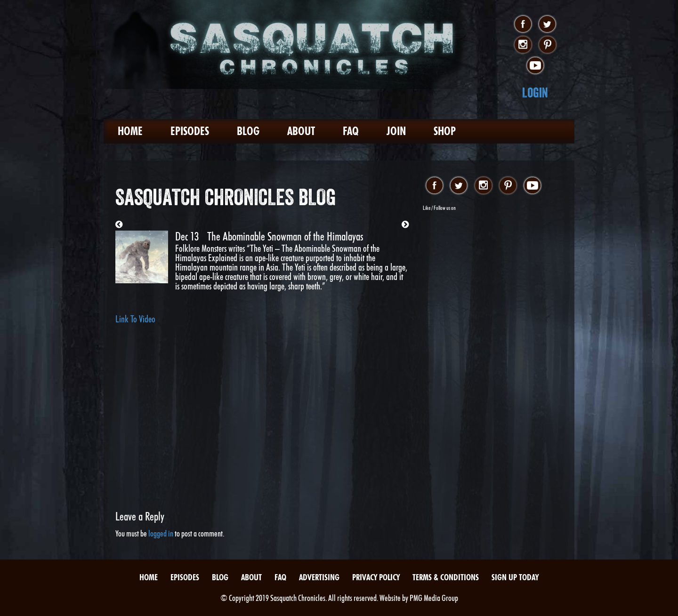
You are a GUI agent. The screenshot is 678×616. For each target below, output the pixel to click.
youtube (535, 66)
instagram (523, 45)
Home (130, 131)
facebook (523, 24)
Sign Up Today (515, 577)
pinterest (547, 45)
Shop (445, 131)
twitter (547, 24)
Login (535, 92)
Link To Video (135, 319)
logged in (161, 533)
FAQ (351, 131)
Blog (248, 131)
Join (396, 131)
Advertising (319, 577)
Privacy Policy (376, 577)
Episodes (190, 131)
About (301, 131)
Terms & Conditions (446, 577)
